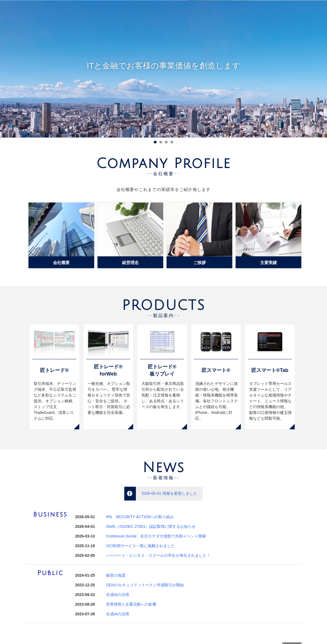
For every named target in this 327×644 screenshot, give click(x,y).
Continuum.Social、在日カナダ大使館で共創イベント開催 (156, 536)
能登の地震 (116, 575)
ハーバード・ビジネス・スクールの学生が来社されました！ (158, 555)
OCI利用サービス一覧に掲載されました (140, 546)
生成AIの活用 (118, 595)
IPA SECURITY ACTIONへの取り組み (140, 517)
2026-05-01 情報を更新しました (169, 493)
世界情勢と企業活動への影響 (131, 604)
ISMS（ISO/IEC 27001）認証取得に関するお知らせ (151, 526)
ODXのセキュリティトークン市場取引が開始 (145, 585)
